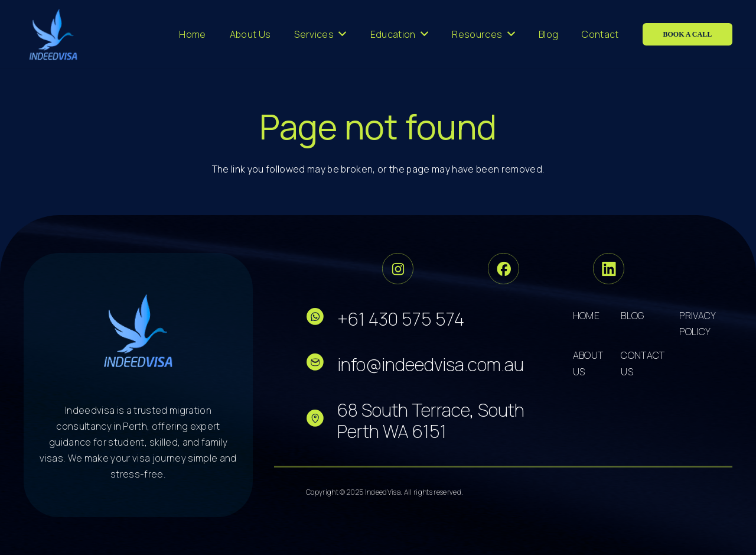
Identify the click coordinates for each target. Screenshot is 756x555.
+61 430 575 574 (401, 319)
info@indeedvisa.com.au (431, 364)
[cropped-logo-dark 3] (53, 34)
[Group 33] (398, 269)
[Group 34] (504, 269)
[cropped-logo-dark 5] (139, 330)
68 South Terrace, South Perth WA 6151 (431, 421)
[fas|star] (322, 319)
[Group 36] (609, 269)
